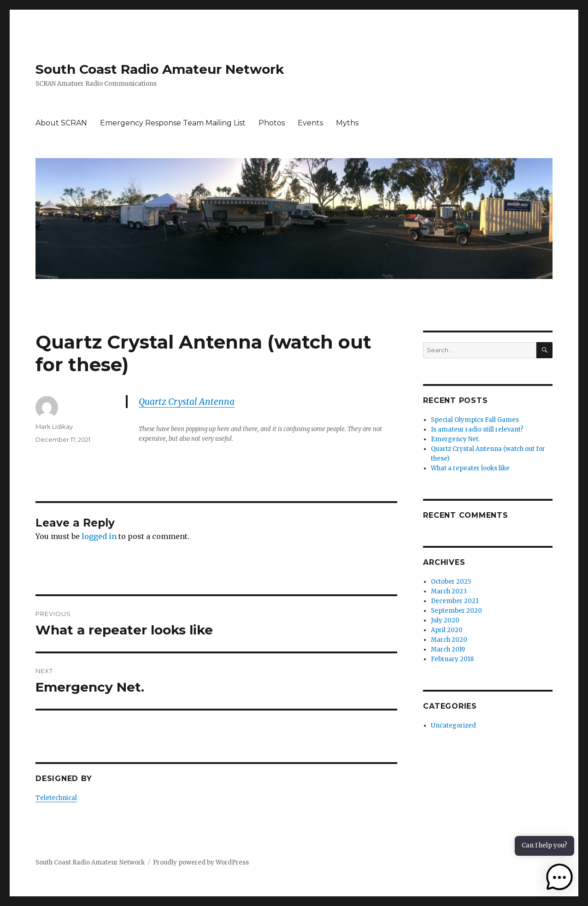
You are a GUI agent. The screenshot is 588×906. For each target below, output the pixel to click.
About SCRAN (61, 123)
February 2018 (452, 659)
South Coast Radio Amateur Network (160, 69)
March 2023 (449, 591)
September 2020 (456, 611)
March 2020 (449, 640)
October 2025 (451, 582)
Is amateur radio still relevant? (477, 429)
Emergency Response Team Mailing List (173, 123)
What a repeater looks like (470, 468)
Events (310, 123)
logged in (99, 536)
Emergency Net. (455, 439)
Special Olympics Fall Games (475, 420)
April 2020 (447, 630)
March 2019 (448, 649)
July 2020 (445, 620)
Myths (347, 123)
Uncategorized (453, 725)
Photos (272, 123)
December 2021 (455, 601)
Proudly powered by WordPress (201, 862)
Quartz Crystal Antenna (187, 402)
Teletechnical (56, 798)
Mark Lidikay (54, 426)
